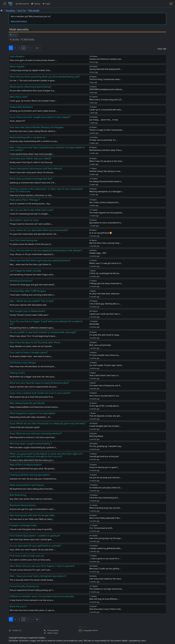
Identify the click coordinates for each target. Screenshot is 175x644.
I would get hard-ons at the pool (104, 456)
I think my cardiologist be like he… (105, 273)
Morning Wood (96, 436)
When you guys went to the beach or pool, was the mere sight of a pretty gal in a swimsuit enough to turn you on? (46, 455)
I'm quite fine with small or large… (105, 335)
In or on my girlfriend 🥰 (101, 233)
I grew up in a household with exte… (106, 110)
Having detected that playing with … (106, 69)
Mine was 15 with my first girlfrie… (105, 569)
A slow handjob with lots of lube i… (105, 426)
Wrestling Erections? (21, 281)
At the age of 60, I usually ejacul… (105, 406)
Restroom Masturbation (23, 505)
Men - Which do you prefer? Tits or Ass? (32, 301)
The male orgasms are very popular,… (106, 213)
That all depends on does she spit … (106, 416)
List (13, 35)
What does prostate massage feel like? (31, 179)
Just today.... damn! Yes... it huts (104, 120)
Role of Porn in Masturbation (26, 465)
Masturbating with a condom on (28, 137)
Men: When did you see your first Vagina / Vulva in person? (42, 566)
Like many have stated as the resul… (106, 579)
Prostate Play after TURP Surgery (28, 291)
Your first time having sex (24, 240)
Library (36, 4)
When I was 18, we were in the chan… (106, 161)
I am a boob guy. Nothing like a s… (105, 304)
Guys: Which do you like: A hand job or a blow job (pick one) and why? (48, 424)
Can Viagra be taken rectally (25, 271)
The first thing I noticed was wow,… (105, 79)
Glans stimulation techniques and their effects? (36, 169)
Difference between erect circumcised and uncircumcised (42, 596)
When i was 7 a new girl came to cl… (106, 263)
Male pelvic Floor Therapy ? (25, 200)
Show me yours (18, 606)
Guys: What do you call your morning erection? (36, 434)
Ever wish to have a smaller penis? (29, 353)
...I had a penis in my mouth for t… (105, 559)
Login (46, 4)
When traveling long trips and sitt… (105, 508)
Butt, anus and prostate (100, 345)
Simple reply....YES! (98, 253)
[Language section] (171, 4)
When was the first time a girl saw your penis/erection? (40, 261)
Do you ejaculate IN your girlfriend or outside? (35, 546)
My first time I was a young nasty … (105, 243)
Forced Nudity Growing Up (24, 586)
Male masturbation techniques (27, 485)
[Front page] (2, 10)
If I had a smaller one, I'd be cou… (105, 355)
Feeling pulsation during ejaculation (30, 475)
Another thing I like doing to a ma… (105, 171)
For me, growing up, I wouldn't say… (106, 446)
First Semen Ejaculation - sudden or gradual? (35, 536)
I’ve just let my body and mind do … (105, 478)
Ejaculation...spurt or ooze (24, 220)
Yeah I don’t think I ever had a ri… (105, 375)
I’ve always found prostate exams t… (106, 181)
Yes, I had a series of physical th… (105, 202)
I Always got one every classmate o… (106, 283)
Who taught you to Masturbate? (27, 311)
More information (19, 21)
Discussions (22, 4)
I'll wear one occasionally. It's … (103, 140)
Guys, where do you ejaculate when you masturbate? (39, 230)
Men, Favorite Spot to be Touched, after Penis (35, 343)
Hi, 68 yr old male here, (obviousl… (105, 294)
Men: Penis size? (19, 97)
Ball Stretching (18, 495)
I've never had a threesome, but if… (105, 386)
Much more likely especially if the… (105, 518)
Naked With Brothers (21, 107)
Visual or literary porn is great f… (104, 467)
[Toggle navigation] (5, 4)
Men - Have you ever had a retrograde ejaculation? (38, 576)
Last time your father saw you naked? (30, 159)
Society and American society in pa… (106, 59)
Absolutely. (94, 324)
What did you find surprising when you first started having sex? (45, 77)
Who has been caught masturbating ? (31, 444)
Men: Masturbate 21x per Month (27, 403)
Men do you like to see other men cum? (31, 210)
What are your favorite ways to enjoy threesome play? (39, 383)
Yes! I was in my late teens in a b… (105, 396)
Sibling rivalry (17, 373)
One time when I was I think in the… (106, 609)
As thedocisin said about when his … (106, 488)
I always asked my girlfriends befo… (106, 548)
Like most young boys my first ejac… (106, 538)
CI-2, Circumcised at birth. (101, 528)
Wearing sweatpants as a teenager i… (106, 191)
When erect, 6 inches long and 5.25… (106, 100)
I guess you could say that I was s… (105, 314)
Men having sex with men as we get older (32, 515)
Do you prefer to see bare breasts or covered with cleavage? (43, 332)
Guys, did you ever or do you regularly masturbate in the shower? (46, 250)
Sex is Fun (22, 10)
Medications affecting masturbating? (30, 87)
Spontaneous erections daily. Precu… (106, 150)
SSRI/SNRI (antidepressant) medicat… (106, 89)
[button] (37, 48)
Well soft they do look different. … (105, 599)
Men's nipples (17, 67)
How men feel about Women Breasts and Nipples (37, 127)
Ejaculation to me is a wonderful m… (106, 223)
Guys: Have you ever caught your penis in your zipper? (40, 117)
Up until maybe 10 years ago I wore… (106, 365)
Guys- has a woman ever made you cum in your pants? (40, 393)
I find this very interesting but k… (104, 498)
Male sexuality (34, 10)
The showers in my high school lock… (106, 589)
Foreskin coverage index (23, 525)
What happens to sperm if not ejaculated (32, 413)
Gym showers (17, 56)
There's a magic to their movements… (106, 130)
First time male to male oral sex (27, 556)
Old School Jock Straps (23, 363)
